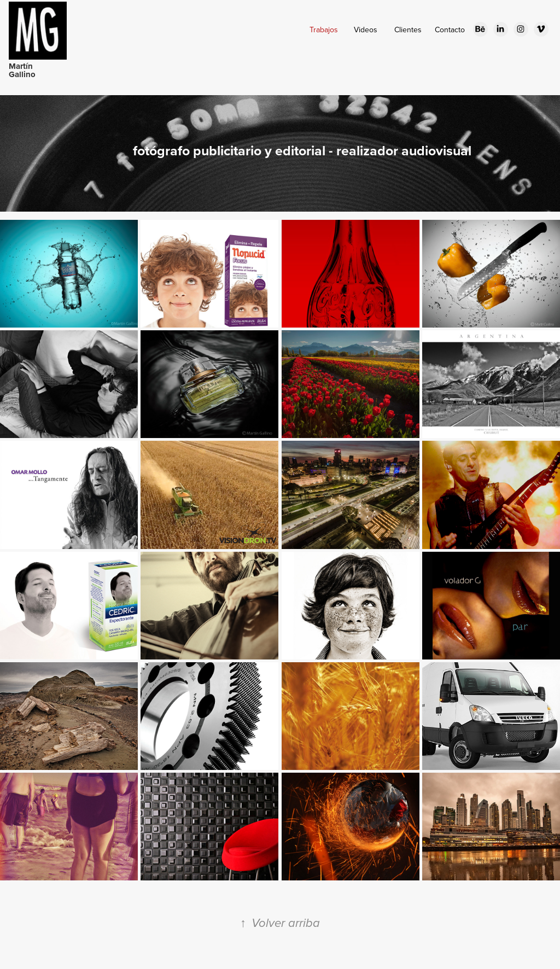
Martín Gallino (22, 70)
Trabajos (324, 30)
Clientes (408, 30)
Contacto (450, 30)
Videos (366, 30)
